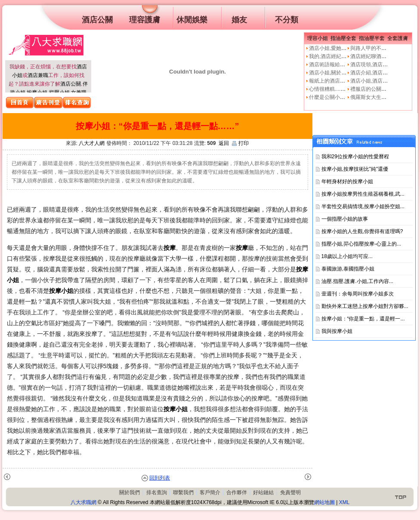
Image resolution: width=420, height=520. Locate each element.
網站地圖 (324, 502)
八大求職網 (83, 502)
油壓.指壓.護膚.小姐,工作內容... (357, 281)
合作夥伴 (237, 492)
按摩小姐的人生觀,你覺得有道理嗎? (362, 231)
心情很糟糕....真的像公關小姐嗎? (347, 89)
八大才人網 (92, 143)
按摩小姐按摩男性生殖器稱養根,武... (363, 194)
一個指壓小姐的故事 (345, 219)
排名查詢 (157, 492)
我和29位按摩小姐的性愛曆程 (355, 157)
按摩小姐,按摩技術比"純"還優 (355, 169)
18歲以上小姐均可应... (347, 256)
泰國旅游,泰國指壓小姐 (348, 269)
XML (344, 502)
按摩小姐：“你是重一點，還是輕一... (363, 319)
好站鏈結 (263, 492)
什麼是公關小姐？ (330, 97)
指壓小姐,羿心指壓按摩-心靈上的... (361, 244)
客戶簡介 (210, 492)
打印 (240, 143)
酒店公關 (71, 84)
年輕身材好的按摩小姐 (347, 182)
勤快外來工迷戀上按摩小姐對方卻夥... (365, 306)
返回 (224, 143)
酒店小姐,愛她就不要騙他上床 (343, 48)
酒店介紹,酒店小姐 (372, 73)
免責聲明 (290, 492)
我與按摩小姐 (337, 331)
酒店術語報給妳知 (330, 65)
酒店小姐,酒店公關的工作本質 (384, 81)
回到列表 (160, 478)
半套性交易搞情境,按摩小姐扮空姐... (363, 206)
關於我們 (130, 492)
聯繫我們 (183, 492)
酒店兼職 (38, 75)
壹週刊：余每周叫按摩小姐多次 (358, 294)
